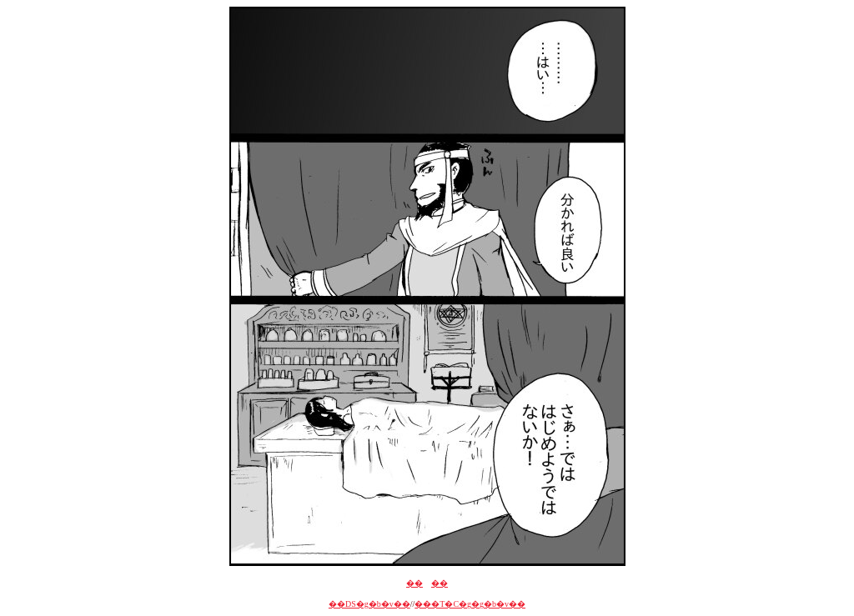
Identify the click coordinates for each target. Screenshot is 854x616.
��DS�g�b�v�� (369, 604)
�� (414, 583)
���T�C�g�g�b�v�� (470, 604)
